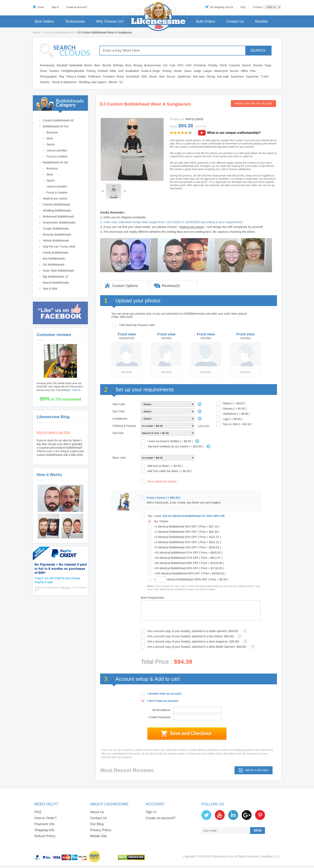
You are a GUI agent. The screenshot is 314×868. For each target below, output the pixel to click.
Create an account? (77, 7)
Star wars (199, 77)
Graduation (132, 71)
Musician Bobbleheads (57, 235)
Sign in (55, 7)
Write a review (257, 770)
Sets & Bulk (50, 289)
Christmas (200, 65)
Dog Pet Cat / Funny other (59, 247)
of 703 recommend (60, 399)
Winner (113, 82)
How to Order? (46, 818)
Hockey (167, 71)
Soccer (171, 77)
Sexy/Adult (132, 77)
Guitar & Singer (151, 71)
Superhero (237, 77)
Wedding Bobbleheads (57, 210)
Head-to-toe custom (55, 198)
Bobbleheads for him (56, 126)
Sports (50, 144)
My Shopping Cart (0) (222, 7)
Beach (88, 65)
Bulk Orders (206, 21)
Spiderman (184, 77)
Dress (44, 71)
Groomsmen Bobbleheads (59, 223)
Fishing (91, 71)
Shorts (153, 77)
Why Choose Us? (110, 21)
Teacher (45, 82)
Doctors (258, 65)
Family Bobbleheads (56, 253)
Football (103, 71)
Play (62, 77)
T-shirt (265, 77)
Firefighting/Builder (73, 71)
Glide (113, 71)
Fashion (54, 71)
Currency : (259, 7)
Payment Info (44, 824)
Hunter (178, 71)
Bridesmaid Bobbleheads (58, 216)
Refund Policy (45, 836)
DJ (121, 82)
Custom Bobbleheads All (59, 32)
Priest (120, 77)
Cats (173, 65)
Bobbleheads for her (55, 162)
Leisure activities (57, 150)
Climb (223, 65)
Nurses (234, 71)
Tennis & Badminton (64, 82)
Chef (188, 65)
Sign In (151, 812)
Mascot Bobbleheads (56, 283)
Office (244, 71)
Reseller (262, 21)
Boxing (138, 65)
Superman (252, 77)
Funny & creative (57, 156)
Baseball (62, 65)
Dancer (247, 65)
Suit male (223, 77)
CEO (180, 65)
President (109, 77)
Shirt (144, 77)
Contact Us (235, 21)
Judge (197, 71)
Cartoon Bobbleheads (56, 204)
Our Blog (97, 824)
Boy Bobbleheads (54, 259)
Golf (121, 71)
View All (76, 390)
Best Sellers (44, 21)
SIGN (257, 830)
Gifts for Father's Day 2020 (53, 432)
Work (50, 138)
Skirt (162, 77)
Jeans (188, 71)
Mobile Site (99, 836)
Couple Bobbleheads (56, 229)
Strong (211, 77)
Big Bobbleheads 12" (56, 277)
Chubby (213, 65)
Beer (97, 65)
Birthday (118, 65)
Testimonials (75, 21)
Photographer (48, 77)
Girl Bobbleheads (54, 265)
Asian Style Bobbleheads (58, 271)
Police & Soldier (76, 77)
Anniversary (47, 65)
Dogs (268, 65)
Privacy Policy (101, 830)
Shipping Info (44, 830)
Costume (234, 65)
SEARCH (258, 50)
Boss (128, 65)
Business (52, 132)
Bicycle (107, 65)
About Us (97, 812)
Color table (203, 426)
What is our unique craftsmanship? (234, 133)
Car (165, 65)
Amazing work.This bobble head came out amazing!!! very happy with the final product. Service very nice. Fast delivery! (60, 387)
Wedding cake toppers (93, 82)
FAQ (243, 7)
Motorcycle (221, 71)
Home (41, 7)
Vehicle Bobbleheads (56, 241)
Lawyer (208, 71)
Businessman (153, 65)
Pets (253, 71)
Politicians (94, 77)
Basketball (76, 65)
